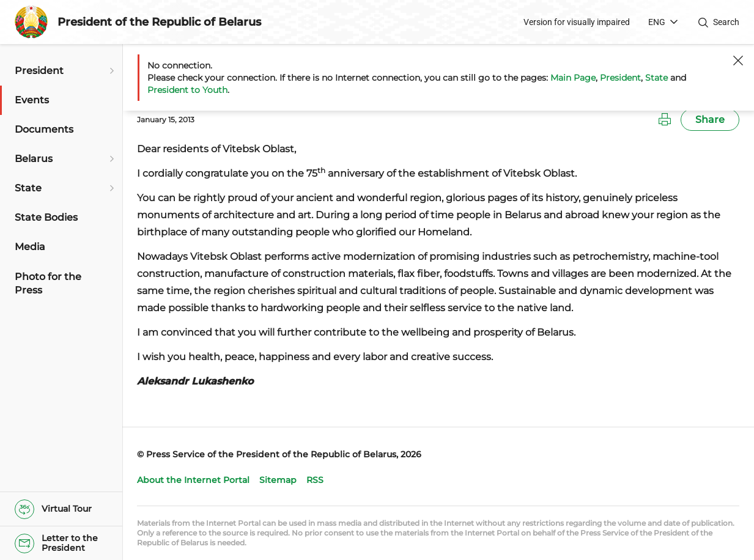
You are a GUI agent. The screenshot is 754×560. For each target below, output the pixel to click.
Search (726, 22)
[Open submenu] (110, 71)
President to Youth (187, 90)
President (620, 78)
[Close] (738, 61)
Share (710, 120)
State (656, 78)
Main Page (573, 78)
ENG (657, 22)
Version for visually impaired (577, 22)
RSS (315, 480)
